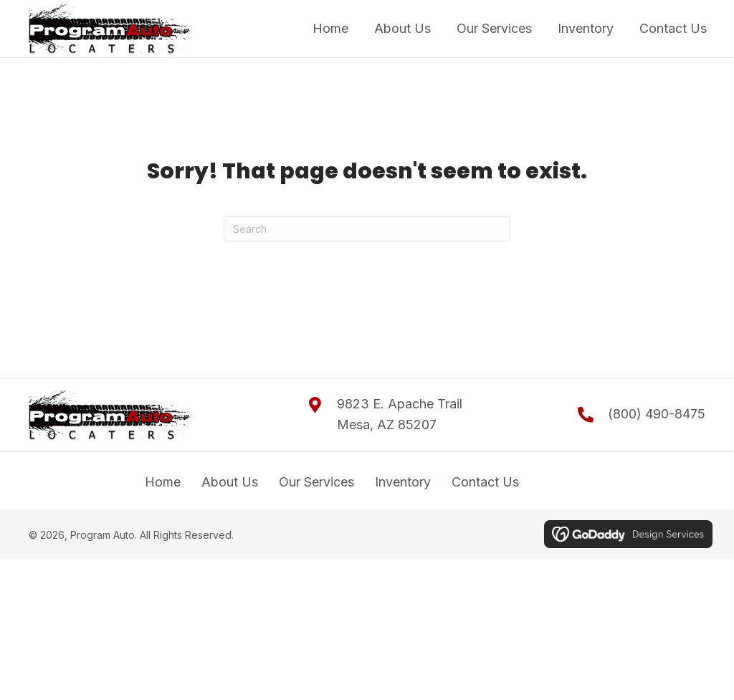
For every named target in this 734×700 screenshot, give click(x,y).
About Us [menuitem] (230, 482)
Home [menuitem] (163, 482)
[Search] (367, 229)
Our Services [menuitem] (316, 482)
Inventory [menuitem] (403, 482)
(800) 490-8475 (657, 414)
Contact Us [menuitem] (485, 482)
